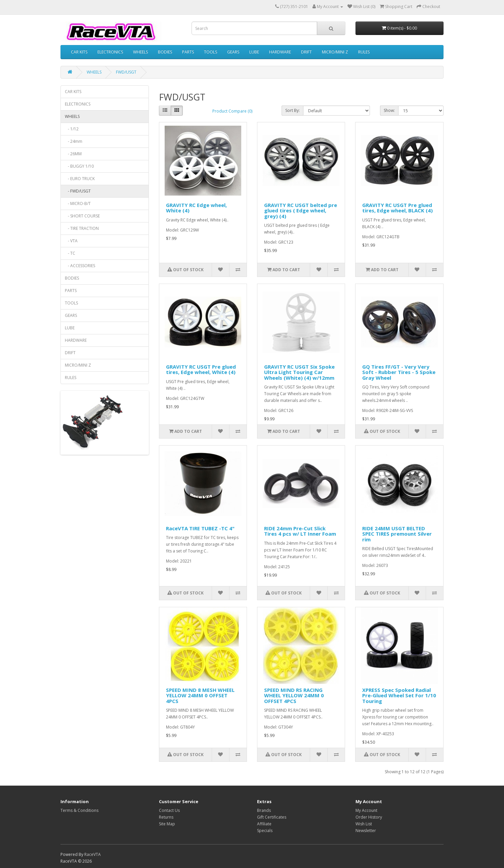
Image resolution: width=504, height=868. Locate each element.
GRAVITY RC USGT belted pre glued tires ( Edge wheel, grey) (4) (301, 211)
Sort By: (292, 110)
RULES (364, 52)
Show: (389, 110)
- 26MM (73, 154)
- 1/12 (72, 129)
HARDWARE (280, 52)
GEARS (233, 52)
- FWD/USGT (78, 191)
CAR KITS (79, 52)
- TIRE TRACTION (82, 228)
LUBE (254, 52)
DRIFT (306, 52)
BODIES (165, 52)
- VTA (71, 241)
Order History (369, 817)
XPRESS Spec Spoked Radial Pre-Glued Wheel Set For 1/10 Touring (399, 695)
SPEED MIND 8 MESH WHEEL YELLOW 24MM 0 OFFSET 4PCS (200, 695)
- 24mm (74, 141)
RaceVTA (93, 854)
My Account (366, 810)
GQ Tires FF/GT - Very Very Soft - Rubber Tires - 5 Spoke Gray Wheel (399, 372)
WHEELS (140, 52)
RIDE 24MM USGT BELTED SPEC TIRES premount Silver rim (397, 534)
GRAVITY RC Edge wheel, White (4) (196, 208)
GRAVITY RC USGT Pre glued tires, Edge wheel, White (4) (201, 369)
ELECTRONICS (110, 52)
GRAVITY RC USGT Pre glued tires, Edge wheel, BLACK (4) (397, 208)
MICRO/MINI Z (335, 52)
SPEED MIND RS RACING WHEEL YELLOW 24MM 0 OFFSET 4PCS (294, 695)
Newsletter (366, 831)
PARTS (188, 52)
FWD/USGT (126, 72)
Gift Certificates (272, 817)
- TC (70, 253)
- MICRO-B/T (78, 203)
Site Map (167, 824)
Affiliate (264, 824)
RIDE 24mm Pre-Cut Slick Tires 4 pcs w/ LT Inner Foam (300, 531)
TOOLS (211, 52)
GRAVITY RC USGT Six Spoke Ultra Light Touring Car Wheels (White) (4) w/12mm (299, 372)
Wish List (364, 824)
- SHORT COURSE (82, 216)
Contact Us (169, 810)
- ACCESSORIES (80, 266)
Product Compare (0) (232, 111)
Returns (166, 817)
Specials (265, 831)
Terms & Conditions (79, 810)
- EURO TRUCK (80, 179)
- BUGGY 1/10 (79, 166)
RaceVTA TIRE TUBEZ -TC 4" (200, 528)
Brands (264, 810)
